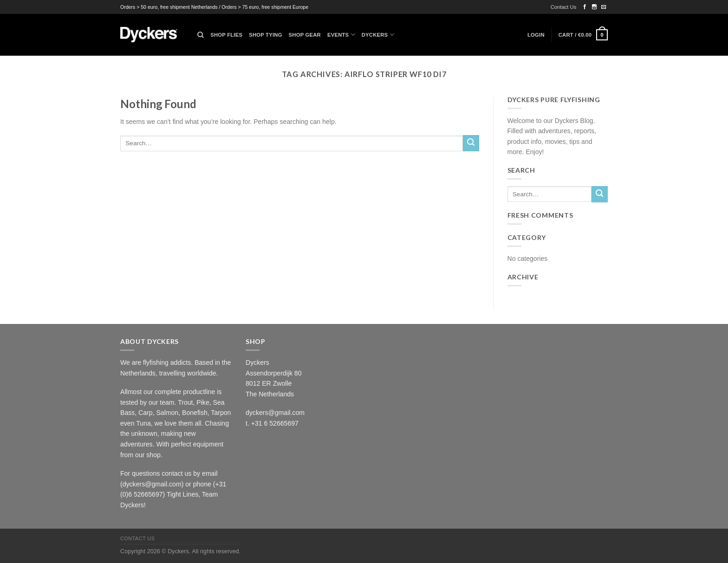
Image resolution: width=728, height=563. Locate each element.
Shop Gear (305, 35)
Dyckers (378, 35)
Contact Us (564, 7)
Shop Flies (226, 35)
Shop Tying (265, 35)
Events (341, 35)
